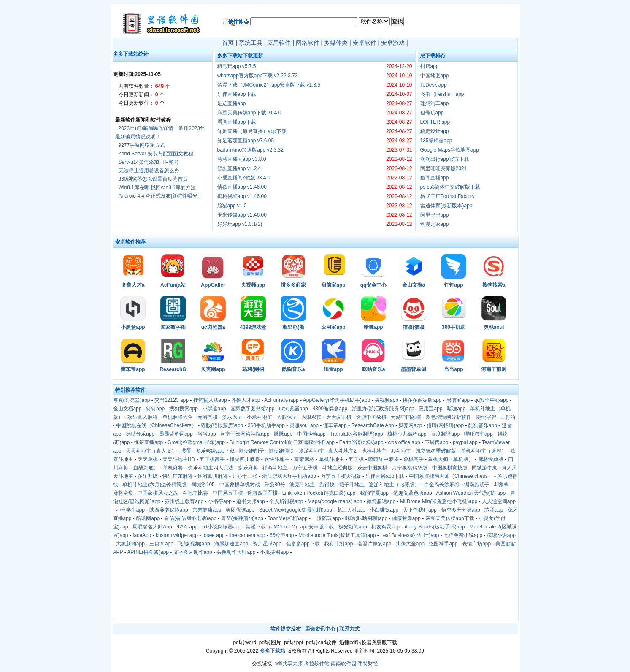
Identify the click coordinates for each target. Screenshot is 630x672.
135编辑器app (436, 141)
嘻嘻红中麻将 (384, 459)
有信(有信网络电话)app (190, 518)
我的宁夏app (374, 493)
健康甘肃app (406, 518)
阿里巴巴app (435, 215)
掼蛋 (186, 451)
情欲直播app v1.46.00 (242, 187)
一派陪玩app (326, 518)
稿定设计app (435, 131)
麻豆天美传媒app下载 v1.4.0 (249, 113)
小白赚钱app (384, 510)
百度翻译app (445, 434)
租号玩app (432, 113)
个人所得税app (286, 501)
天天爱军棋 (339, 417)
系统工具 (251, 43)
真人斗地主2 (342, 451)
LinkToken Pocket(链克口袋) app (319, 493)
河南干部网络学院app (245, 434)
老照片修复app (374, 544)
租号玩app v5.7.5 (237, 66)
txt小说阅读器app (222, 527)
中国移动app (311, 434)
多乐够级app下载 (215, 451)
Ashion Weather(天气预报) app (471, 493)
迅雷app (333, 369)
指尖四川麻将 (245, 459)
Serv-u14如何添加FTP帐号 (149, 162)
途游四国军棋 (262, 493)
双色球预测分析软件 (449, 417)
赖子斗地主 (352, 485)
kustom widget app (177, 535)
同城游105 (203, 485)
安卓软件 (365, 43)
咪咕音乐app (140, 434)
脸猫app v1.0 (232, 206)
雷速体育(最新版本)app (446, 206)
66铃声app (282, 535)
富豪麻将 (304, 459)
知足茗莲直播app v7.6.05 (246, 141)
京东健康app (207, 510)
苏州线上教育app (184, 501)
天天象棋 (148, 459)
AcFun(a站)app (281, 400)
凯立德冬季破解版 (436, 451)
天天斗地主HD (179, 459)
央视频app (253, 285)
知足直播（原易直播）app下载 (252, 131)
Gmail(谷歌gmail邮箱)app (196, 442)
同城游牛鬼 (484, 468)
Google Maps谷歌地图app (450, 150)
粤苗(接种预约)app (242, 518)
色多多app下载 (303, 544)
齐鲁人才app (246, 400)
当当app (453, 369)
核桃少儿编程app (407, 434)
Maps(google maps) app (335, 501)
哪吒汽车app (479, 434)
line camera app (247, 535)
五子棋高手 (212, 459)
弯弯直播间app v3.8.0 (242, 159)
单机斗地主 (332, 459)
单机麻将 (173, 468)
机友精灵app (386, 527)
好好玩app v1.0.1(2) (240, 224)
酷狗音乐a (293, 369)
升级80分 (274, 485)
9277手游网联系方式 (142, 145)
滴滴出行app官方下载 (445, 159)
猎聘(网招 (253, 369)
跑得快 (327, 485)
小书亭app (220, 501)
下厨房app (436, 442)
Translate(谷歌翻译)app (357, 434)
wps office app (404, 442)
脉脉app (283, 434)
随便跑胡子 (251, 451)
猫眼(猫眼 (414, 327)
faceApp (142, 535)
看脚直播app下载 (237, 122)
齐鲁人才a (133, 285)
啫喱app (373, 327)
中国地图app (435, 76)
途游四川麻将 (213, 476)
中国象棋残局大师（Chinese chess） (451, 476)
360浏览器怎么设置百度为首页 (153, 179)
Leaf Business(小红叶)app (410, 535)
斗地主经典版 (338, 468)
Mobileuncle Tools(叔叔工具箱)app (337, 535)
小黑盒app (133, 327)
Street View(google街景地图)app (296, 510)
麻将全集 (123, 493)
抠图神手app (443, 544)
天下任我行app (420, 510)
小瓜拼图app (274, 552)
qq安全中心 (374, 285)
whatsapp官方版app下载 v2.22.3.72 (258, 76)
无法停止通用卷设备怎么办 (149, 171)
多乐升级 (148, 476)
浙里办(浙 (293, 327)
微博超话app (381, 501)
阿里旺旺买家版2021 (444, 168)
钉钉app (453, 285)
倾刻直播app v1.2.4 (239, 168)
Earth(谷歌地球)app (361, 442)
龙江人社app (351, 510)
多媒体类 (336, 43)
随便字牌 (486, 417)
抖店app (430, 66)
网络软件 (308, 43)
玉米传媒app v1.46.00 (242, 215)
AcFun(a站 (173, 285)
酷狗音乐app (483, 425)
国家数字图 (173, 327)
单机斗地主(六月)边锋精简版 (154, 485)
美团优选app (240, 510)
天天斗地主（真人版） (151, 451)
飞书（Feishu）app (442, 94)
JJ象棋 (501, 485)
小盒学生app (130, 510)
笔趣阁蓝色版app (413, 493)
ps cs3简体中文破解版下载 (450, 187)
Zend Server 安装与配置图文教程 (156, 154)
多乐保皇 (232, 417)
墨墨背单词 (414, 369)
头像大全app (410, 544)
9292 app (187, 527)
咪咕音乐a (374, 369)
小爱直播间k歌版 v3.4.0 (244, 178)
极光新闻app (353, 527)
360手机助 (454, 327)
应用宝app (333, 327)
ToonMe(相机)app (288, 518)
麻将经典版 (491, 459)
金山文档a (414, 285)
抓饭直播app (149, 442)
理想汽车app (435, 103)
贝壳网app (213, 369)
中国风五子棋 (228, 493)
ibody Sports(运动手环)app (435, 527)
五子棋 (356, 459)
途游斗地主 (311, 451)
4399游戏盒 (253, 327)
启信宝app (333, 285)
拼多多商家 (293, 285)
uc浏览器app (293, 409)
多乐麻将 (248, 468)
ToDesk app (434, 85)
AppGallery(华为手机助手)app (337, 400)
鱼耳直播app (435, 178)
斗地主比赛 (195, 493)
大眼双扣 (311, 417)
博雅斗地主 (374, 451)
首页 (228, 43)
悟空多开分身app (461, 510)
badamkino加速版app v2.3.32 (250, 150)
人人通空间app (499, 501)
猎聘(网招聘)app (445, 425)
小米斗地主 (260, 417)
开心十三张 (245, 476)
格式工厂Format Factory (447, 196)
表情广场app (476, 544)
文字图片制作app (193, 552)
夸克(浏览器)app (132, 400)
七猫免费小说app (463, 535)
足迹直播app (232, 103)
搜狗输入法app (210, 400)
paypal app (465, 442)
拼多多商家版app (422, 400)
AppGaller (213, 285)
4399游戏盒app (330, 409)
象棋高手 (414, 459)
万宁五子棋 (305, 468)
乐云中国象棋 (372, 468)
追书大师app (251, 501)
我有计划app (338, 544)
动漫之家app (435, 224)
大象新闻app (130, 544)
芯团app (494, 510)
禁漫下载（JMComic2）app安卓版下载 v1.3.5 (269, 85)
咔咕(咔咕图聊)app (366, 518)
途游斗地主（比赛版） (394, 485)
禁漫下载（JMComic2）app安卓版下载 (290, 527)
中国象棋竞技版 (450, 468)
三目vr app (161, 544)
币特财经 (368, 664)
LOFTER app (435, 122)
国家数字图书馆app (252, 409)
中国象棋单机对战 (240, 485)
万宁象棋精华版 (410, 468)
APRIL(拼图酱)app (148, 552)
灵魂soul (494, 327)
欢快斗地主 (277, 459)
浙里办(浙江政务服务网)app (383, 409)
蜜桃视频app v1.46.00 (242, 196)
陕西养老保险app (169, 510)
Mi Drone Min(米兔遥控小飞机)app (439, 501)
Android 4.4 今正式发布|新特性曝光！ (161, 196)
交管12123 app (172, 400)
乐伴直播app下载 (237, 94)
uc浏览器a (213, 327)
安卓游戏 (393, 43)
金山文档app (127, 409)
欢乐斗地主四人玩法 (211, 468)
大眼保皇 (287, 417)
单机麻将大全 (178, 417)
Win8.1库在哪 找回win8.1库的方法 (157, 187)
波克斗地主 (302, 485)
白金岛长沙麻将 (442, 485)
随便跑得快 (281, 451)
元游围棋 (208, 417)
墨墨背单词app (176, 434)
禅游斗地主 (275, 468)
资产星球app (267, 544)
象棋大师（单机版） (451, 459)
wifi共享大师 (289, 664)
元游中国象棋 (406, 417)
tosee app (214, 535)
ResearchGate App (372, 425)
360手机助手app (266, 425)
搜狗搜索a (494, 285)
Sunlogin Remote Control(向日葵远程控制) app (282, 442)
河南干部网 (494, 369)
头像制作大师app (236, 552)
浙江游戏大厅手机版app (289, 476)
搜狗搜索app (184, 409)
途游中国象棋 (371, 417)
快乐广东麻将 (178, 476)
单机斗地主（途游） (484, 451)
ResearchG (173, 369)
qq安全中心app (491, 400)
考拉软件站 (317, 664)
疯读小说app (501, 535)
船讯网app (148, 518)
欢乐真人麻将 (143, 417)
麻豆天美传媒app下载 (450, 518)
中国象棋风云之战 (158, 493)
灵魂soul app (304, 425)
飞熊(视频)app (194, 544)
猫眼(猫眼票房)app (222, 425)
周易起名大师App (152, 527)
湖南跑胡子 (477, 485)
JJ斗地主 (401, 451)
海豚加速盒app (231, 544)
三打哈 (508, 417)
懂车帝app (133, 369)
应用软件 (279, 43)
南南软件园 (343, 664)
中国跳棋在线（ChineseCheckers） (156, 425)
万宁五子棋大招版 (341, 476)
